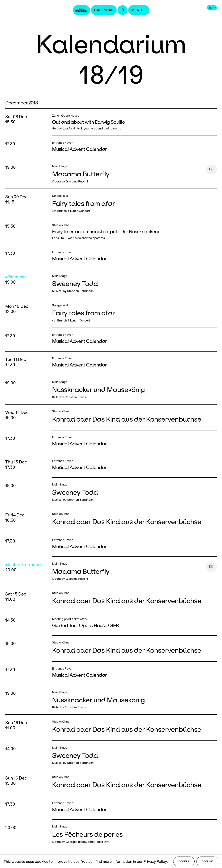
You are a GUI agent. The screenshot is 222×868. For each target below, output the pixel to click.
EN (212, 8)
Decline (207, 861)
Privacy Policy (155, 861)
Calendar (104, 10)
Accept (184, 861)
